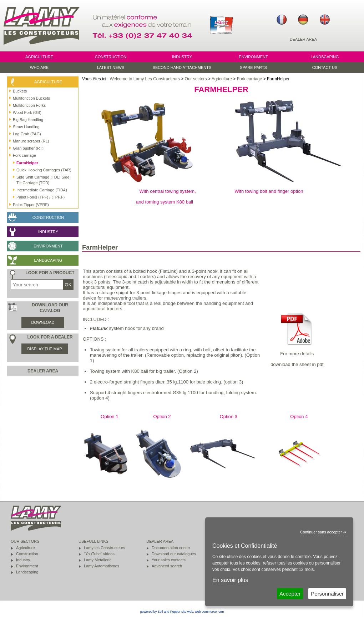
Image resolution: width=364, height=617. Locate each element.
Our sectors (196, 79)
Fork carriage (250, 79)
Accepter (290, 594)
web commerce (206, 612)
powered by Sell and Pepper (160, 612)
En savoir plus (230, 580)
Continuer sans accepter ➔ (323, 532)
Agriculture (222, 79)
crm (221, 612)
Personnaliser (327, 594)
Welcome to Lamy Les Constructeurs (145, 79)
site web (187, 612)
